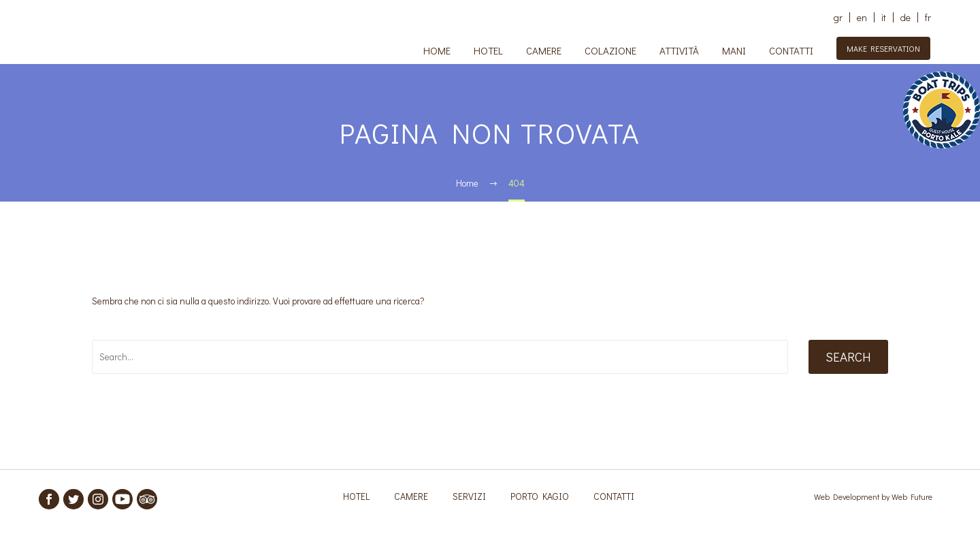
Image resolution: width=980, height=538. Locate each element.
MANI (734, 50)
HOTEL (488, 50)
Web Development (848, 496)
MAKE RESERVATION (883, 48)
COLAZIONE (610, 50)
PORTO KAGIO (540, 496)
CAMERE (544, 50)
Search (848, 357)
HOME (437, 50)
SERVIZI (469, 496)
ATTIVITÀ (679, 50)
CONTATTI (791, 50)
